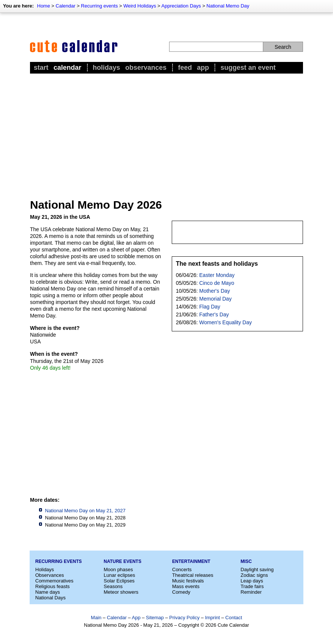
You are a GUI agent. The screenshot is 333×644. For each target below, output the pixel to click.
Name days (48, 592)
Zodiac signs (254, 575)
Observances (146, 68)
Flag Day (210, 307)
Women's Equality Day (225, 322)
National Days (50, 598)
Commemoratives (54, 581)
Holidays (106, 68)
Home (44, 6)
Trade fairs (252, 586)
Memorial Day (215, 299)
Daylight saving (257, 570)
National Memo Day (228, 6)
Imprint (213, 618)
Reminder (251, 592)
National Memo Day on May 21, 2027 (85, 511)
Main (96, 618)
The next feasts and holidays (217, 264)
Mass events (186, 586)
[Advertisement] (166, 132)
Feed (185, 68)
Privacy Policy (184, 618)
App (203, 68)
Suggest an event (248, 68)
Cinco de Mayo (217, 283)
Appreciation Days (181, 6)
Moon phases (118, 570)
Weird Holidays (140, 6)
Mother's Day (214, 291)
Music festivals (188, 581)
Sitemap (155, 618)
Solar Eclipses (119, 581)
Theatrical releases (193, 575)
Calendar (65, 6)
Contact (234, 618)
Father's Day (214, 314)
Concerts (182, 570)
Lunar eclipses (120, 575)
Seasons (113, 586)
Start (41, 68)
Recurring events (99, 6)
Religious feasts (52, 586)
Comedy (181, 592)
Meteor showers (121, 592)
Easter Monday (217, 275)
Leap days (252, 581)
